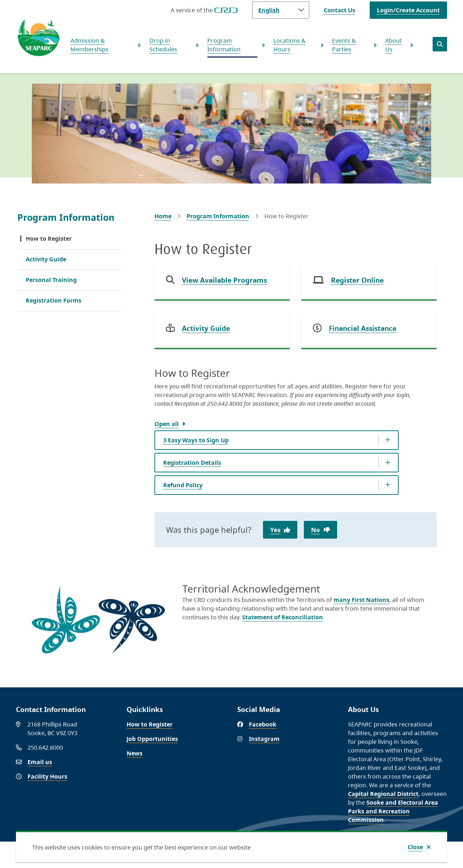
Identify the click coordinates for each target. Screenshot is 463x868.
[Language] (281, 10)
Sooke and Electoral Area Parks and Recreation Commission (393, 811)
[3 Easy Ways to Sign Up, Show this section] (277, 440)
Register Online (357, 280)
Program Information (224, 45)
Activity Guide (46, 259)
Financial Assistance (363, 328)
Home (163, 216)
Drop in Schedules (163, 45)
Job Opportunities (152, 739)
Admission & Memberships (90, 45)
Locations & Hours (290, 45)
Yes (275, 530)
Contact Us (339, 10)
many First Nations (361, 600)
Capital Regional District (383, 794)
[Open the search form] (440, 44)
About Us (394, 45)
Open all (167, 424)
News (135, 753)
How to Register (49, 239)
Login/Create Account (408, 10)
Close (415, 847)
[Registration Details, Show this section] (277, 463)
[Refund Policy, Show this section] (277, 485)
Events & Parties (344, 45)
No (316, 530)
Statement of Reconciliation (283, 617)
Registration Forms (54, 300)
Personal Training (51, 280)
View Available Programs (224, 280)
